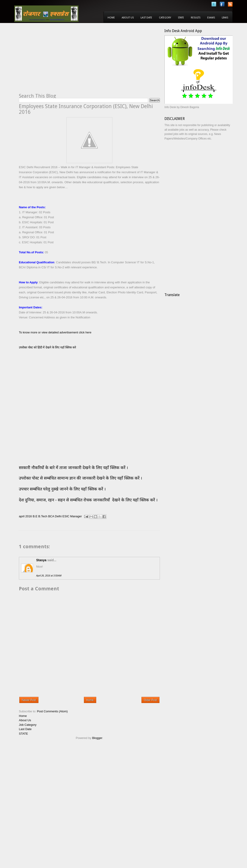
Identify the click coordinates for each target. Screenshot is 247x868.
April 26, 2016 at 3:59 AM (49, 576)
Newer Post (29, 700)
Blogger (97, 738)
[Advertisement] (57, 61)
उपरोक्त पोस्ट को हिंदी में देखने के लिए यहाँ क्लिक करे (47, 347)
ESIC (66, 516)
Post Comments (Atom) (52, 711)
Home (111, 18)
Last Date (146, 18)
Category (165, 18)
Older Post (150, 700)
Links (225, 18)
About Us (128, 18)
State (181, 18)
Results (196, 18)
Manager (76, 516)
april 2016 (25, 516)
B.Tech (43, 516)
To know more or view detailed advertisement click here (55, 332)
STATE (23, 734)
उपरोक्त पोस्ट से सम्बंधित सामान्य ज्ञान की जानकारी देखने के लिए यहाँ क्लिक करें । (81, 478)
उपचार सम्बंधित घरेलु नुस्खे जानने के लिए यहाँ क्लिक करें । (62, 489)
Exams (211, 18)
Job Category (28, 725)
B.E (35, 516)
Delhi (58, 516)
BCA (51, 516)
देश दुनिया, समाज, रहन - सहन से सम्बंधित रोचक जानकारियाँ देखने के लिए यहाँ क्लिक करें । (89, 500)
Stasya (41, 560)
